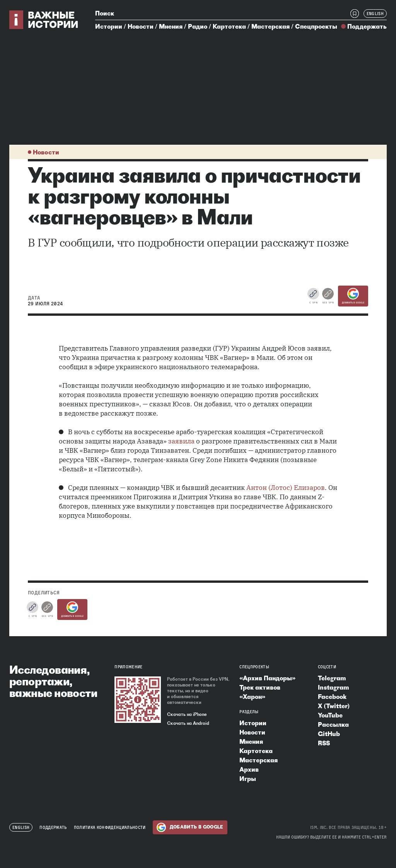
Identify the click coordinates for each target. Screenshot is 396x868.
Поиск (105, 13)
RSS (324, 743)
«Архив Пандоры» (267, 678)
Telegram (332, 678)
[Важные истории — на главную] (44, 20)
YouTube (330, 715)
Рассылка (333, 724)
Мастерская (271, 26)
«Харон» (252, 697)
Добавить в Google (353, 296)
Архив (249, 769)
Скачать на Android (188, 723)
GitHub (329, 734)
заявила (181, 441)
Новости (141, 26)
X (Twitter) (334, 706)
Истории (109, 26)
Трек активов (260, 687)
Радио (198, 26)
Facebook (332, 697)
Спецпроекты (316, 26)
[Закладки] (355, 14)
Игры (248, 779)
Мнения (171, 26)
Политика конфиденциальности (110, 827)
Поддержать (367, 26)
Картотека (229, 26)
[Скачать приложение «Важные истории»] (138, 700)
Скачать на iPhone (187, 714)
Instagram (333, 687)
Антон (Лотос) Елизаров (286, 488)
